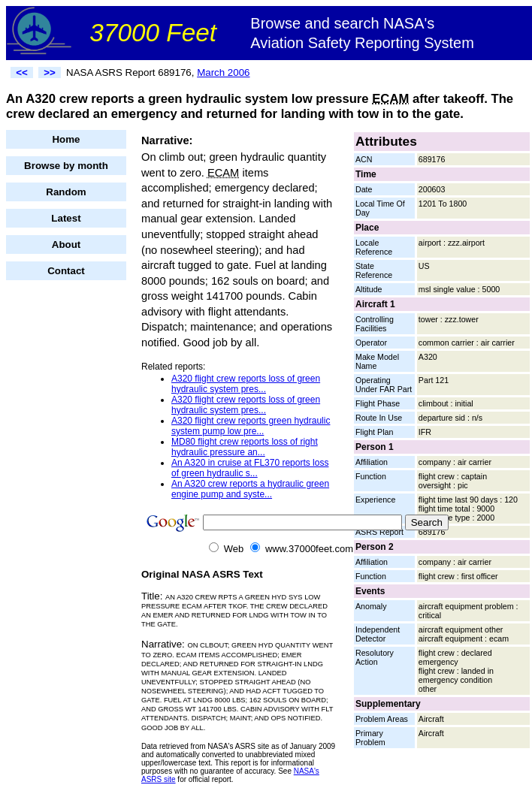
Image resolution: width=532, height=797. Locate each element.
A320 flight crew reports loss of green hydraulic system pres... (246, 384)
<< (22, 72)
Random (66, 192)
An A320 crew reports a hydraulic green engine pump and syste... (250, 489)
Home (66, 139)
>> (50, 72)
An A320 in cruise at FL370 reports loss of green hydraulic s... (250, 468)
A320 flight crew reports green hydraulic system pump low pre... (251, 426)
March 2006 (223, 72)
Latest (66, 218)
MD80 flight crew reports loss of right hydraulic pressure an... (245, 447)
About (66, 245)
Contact (66, 271)
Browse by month (66, 166)
